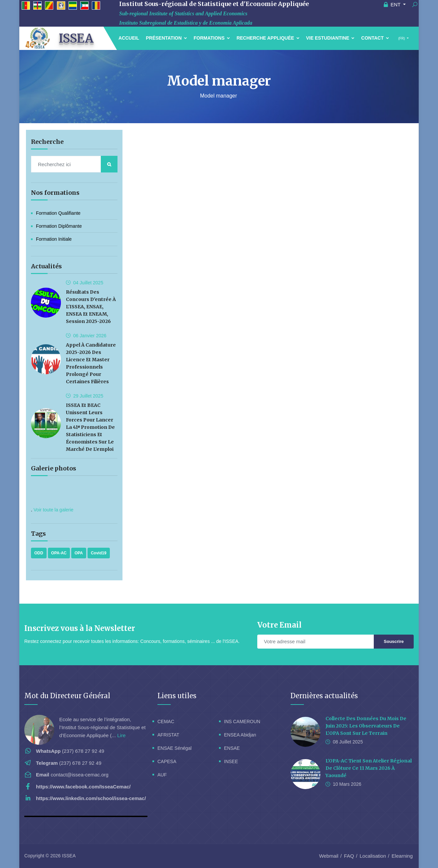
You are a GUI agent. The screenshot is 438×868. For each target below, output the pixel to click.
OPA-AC (59, 553)
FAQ (349, 856)
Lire (121, 735)
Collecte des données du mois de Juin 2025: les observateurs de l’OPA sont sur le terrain (366, 726)
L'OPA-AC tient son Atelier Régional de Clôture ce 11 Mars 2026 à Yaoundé (369, 768)
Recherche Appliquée (268, 38)
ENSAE (232, 748)
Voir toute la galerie (54, 510)
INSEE (231, 761)
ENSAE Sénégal (175, 748)
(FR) (402, 38)
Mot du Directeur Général (67, 696)
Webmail (329, 856)
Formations (212, 38)
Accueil (129, 38)
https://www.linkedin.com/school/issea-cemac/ (91, 798)
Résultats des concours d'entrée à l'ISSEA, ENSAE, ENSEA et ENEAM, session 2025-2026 (91, 307)
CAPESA (167, 761)
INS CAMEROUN (242, 722)
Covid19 (99, 553)
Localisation (373, 856)
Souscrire (394, 641)
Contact (375, 38)
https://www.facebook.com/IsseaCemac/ (83, 787)
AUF (162, 775)
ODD (39, 553)
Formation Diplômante (59, 226)
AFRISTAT (168, 735)
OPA (79, 553)
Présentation (166, 38)
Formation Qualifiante (58, 213)
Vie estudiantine (330, 38)
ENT (393, 4)
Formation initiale (54, 239)
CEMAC (166, 722)
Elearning (402, 856)
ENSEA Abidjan (240, 735)
